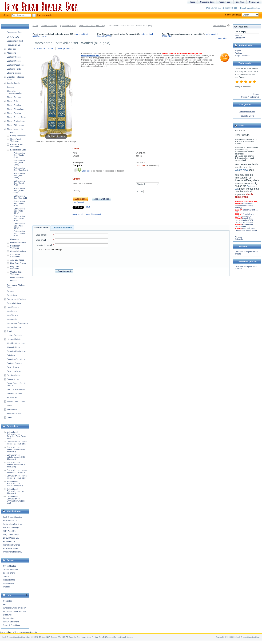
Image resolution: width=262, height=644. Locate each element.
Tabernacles (12, 397)
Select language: (242, 15)
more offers (223, 38)
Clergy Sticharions (18, 251)
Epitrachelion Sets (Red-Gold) (20, 197)
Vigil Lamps (12, 409)
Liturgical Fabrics (14, 339)
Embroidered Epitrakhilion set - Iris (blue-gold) (15, 491)
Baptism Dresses (14, 61)
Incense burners (14, 327)
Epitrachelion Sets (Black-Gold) (19, 155)
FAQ (5, 604)
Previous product (43, 49)
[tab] (41, 228)
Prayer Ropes (13, 367)
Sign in (238, 51)
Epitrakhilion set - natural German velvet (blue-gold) (16, 449)
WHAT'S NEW (13, 37)
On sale (6, 587)
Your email (41, 240)
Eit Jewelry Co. (9, 541)
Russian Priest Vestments (16, 145)
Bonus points (9, 618)
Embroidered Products (16, 299)
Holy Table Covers (18, 263)
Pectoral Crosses (14, 363)
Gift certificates (9, 566)
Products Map (9, 580)
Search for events (11, 569)
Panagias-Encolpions (16, 359)
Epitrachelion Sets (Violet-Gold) (19, 203)
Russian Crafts (13, 375)
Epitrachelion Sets (68, 26)
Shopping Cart (207, 2)
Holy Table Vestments (15, 268)
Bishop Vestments (18, 136)
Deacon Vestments (18, 243)
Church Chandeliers (15, 109)
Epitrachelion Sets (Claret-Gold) (19, 183)
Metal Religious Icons (16, 343)
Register (238, 53)
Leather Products (14, 335)
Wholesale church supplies (15, 611)
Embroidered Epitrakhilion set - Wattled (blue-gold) (15, 483)
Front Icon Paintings (12, 545)
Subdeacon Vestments (15, 247)
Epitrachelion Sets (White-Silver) (19, 226)
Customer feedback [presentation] (62, 228)
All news (238, 237)
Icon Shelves (12, 315)
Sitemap (7, 576)
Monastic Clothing (15, 347)
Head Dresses (13, 307)
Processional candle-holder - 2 (244, 225)
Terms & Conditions (11, 625)
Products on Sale (14, 32)
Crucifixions (12, 295)
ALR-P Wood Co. (10, 520)
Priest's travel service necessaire (244, 215)
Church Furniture (14, 113)
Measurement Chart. (90, 56)
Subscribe (239, 239)
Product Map (225, 2)
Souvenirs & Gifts (14, 393)
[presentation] (72, 259)
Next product (66, 49)
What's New (241, 170)
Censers (11, 87)
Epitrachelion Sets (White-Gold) (19, 218)
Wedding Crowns (14, 413)
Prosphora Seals (14, 371)
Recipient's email (44, 245)
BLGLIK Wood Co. (11, 538)
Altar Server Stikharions (15, 256)
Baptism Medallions (15, 65)
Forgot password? (243, 55)
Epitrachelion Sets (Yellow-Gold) (19, 233)
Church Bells (12, 101)
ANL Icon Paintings (11, 527)
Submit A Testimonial (250, 97)
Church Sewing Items (16, 121)
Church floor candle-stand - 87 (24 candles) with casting (244, 220)
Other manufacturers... (13, 552)
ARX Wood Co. (10, 531)
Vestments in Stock (15, 41)
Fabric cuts (12, 49)
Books (10, 417)
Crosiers (11, 291)
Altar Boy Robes (17, 260)
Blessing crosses (14, 73)
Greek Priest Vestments (16, 140)
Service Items (13, 379)
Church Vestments (49, 26)
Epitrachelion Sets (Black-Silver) (19, 163)
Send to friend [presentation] (41, 228)
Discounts (7, 615)
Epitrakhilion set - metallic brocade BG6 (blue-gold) (16, 465)
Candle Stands (13, 83)
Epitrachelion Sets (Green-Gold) (19, 190)
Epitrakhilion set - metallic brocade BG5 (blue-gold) (16, 457)
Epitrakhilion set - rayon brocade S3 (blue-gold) (17, 443)
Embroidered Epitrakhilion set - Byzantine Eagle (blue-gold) (16, 435)
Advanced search (44, 15)
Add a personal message (49, 250)
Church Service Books (16, 117)
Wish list (238, 36)
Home (35, 26)
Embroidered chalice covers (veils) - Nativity (244, 206)
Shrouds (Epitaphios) (16, 389)
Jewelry (10, 331)
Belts (12, 132)
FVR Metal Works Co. (12, 548)
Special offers (9, 573)
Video (9, 405)
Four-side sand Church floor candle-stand (246, 230)
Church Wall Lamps (15, 125)
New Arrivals (8, 583)
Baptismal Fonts (14, 69)
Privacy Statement (11, 622)
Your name (41, 235)
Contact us (8, 601)
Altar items (11, 53)
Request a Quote (247, 116)
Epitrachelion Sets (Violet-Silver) (19, 211)
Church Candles (14, 105)
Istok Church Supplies (12, 517)
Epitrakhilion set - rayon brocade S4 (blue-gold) (17, 477)
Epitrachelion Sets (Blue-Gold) (92, 26)
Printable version (220, 26)
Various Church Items (16, 401)
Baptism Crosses (14, 57)
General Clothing (14, 303)
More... (256, 94)
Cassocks (14, 239)
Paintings (11, 355)
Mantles (14, 281)
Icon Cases (12, 311)
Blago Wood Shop (11, 534)
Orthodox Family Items (17, 351)
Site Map (240, 2)
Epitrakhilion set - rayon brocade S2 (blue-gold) (17, 471)
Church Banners (14, 97)
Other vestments (17, 277)
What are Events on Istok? (14, 608)
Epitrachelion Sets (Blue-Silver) (19, 176)
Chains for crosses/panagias (14, 92)
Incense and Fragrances (17, 323)
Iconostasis (12, 319)
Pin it (88, 207)
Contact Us (254, 2)
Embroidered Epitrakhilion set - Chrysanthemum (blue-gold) (16, 500)
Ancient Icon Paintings (13, 524)
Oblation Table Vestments (16, 273)
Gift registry (240, 38)
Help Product (78, 202)
